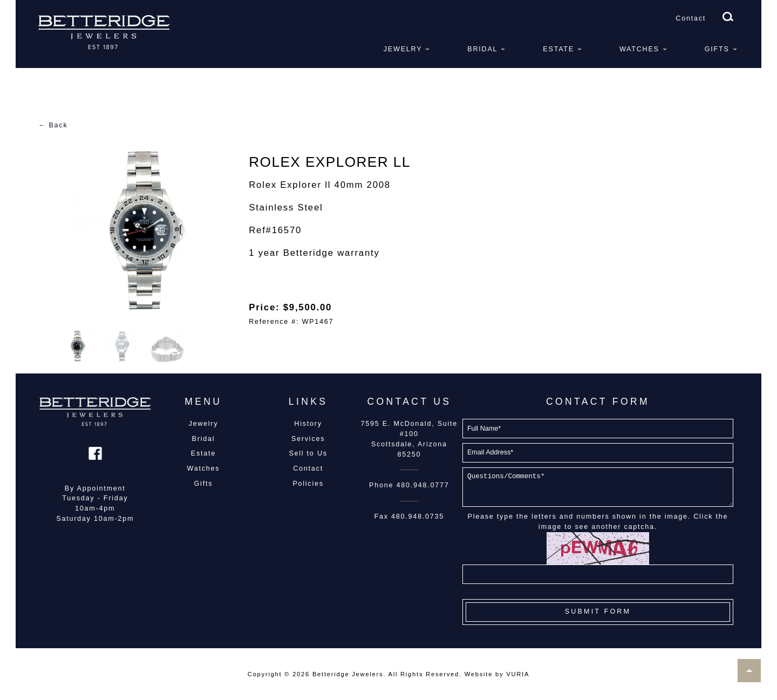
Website (479, 674)
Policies (308, 484)
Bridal (482, 49)
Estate (558, 49)
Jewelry (403, 49)
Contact (691, 18)
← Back (53, 125)
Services (308, 439)
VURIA (518, 674)
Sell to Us (308, 453)
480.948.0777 (423, 485)
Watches (639, 49)
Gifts (717, 49)
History (308, 424)
